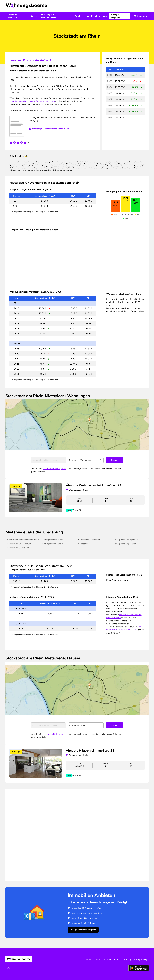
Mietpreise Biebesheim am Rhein (24, 540)
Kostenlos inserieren (12, 16)
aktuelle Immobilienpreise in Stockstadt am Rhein (32, 101)
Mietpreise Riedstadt (54, 540)
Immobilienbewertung (96, 16)
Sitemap (128, 960)
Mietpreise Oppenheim (126, 544)
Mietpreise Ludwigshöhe (126, 540)
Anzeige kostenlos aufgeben (83, 930)
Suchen (34, 16)
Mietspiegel (15, 60)
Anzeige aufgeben (115, 16)
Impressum (100, 960)
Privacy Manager (141, 960)
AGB (109, 960)
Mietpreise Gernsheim (19, 548)
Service (78, 16)
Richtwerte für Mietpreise (54, 469)
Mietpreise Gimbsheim (90, 540)
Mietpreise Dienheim (54, 544)
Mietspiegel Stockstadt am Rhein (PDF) (50, 129)
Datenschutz (86, 960)
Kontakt (118, 960)
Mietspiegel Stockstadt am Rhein (39, 60)
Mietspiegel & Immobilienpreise (49, 16)
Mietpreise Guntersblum (20, 544)
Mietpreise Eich (87, 544)
